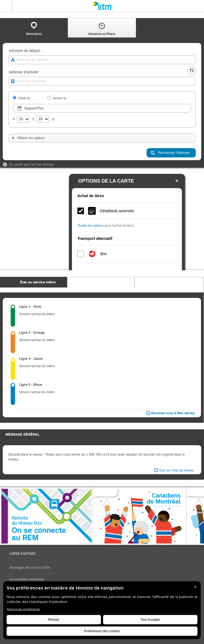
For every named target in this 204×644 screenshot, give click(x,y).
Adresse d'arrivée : (25, 72)
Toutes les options (91, 226)
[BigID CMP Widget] (102, 612)
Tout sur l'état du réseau (176, 470)
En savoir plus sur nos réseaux (28, 165)
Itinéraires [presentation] (34, 28)
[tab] (34, 28)
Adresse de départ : (25, 51)
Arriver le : (60, 98)
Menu (6, 6)
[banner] (102, 6)
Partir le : (25, 98)
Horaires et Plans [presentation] (102, 28)
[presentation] (34, 282)
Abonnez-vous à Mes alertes (170, 413)
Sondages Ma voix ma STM (29, 568)
